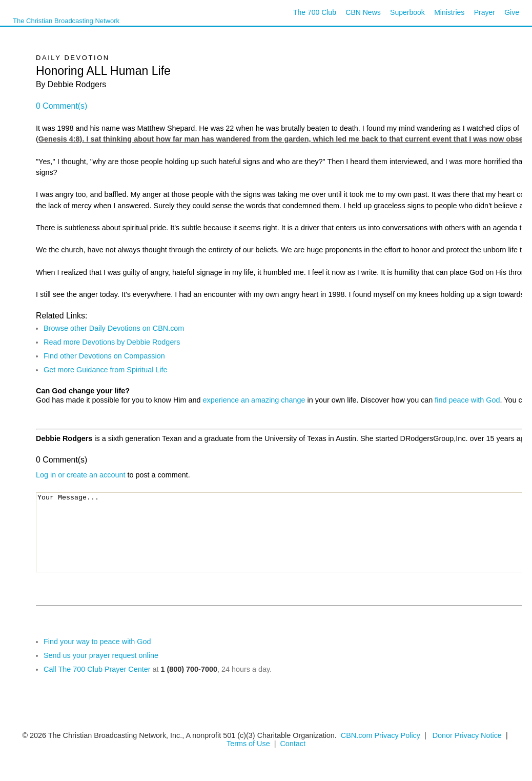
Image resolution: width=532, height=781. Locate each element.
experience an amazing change (254, 400)
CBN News (363, 12)
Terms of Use (249, 744)
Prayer (485, 12)
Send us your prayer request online (101, 655)
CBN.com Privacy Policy (381, 735)
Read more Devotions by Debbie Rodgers (112, 342)
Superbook (407, 12)
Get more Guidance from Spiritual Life (106, 370)
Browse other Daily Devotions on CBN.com (114, 328)
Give (512, 12)
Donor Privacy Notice (467, 735)
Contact (293, 744)
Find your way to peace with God (97, 642)
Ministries (449, 12)
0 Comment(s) (62, 106)
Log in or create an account (80, 475)
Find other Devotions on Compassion (104, 356)
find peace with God (467, 400)
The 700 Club (315, 12)
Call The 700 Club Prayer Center (97, 669)
